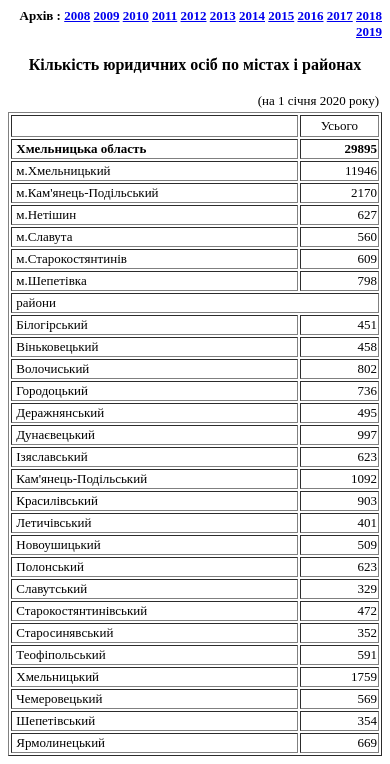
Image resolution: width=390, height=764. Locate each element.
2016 (311, 15)
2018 (369, 15)
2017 (340, 15)
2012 (194, 15)
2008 (77, 15)
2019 (369, 31)
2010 (136, 15)
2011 (164, 15)
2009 (106, 15)
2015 (281, 15)
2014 (252, 15)
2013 (223, 15)
